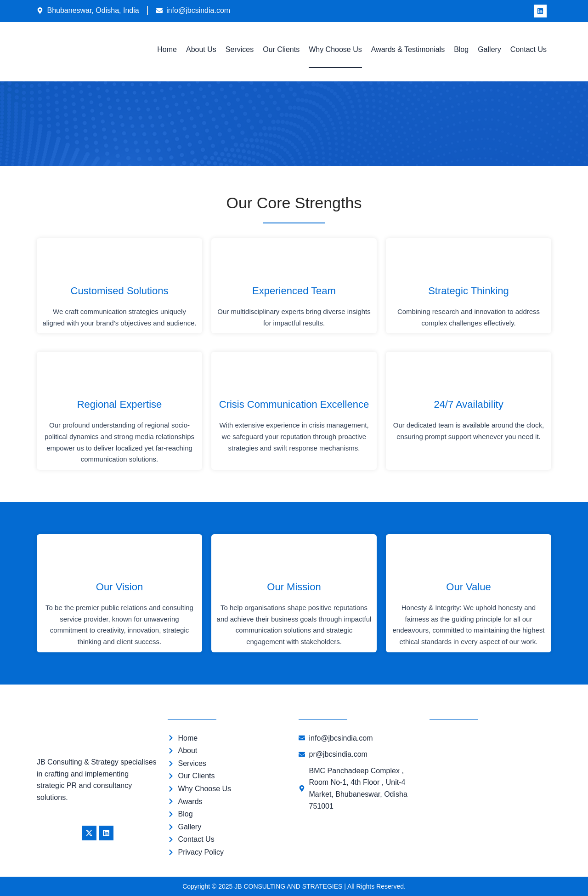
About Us (201, 49)
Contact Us (529, 49)
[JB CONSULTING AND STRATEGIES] (490, 775)
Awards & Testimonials (408, 49)
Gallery (489, 49)
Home (167, 49)
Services (240, 49)
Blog (461, 49)
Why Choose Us (335, 49)
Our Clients (281, 49)
